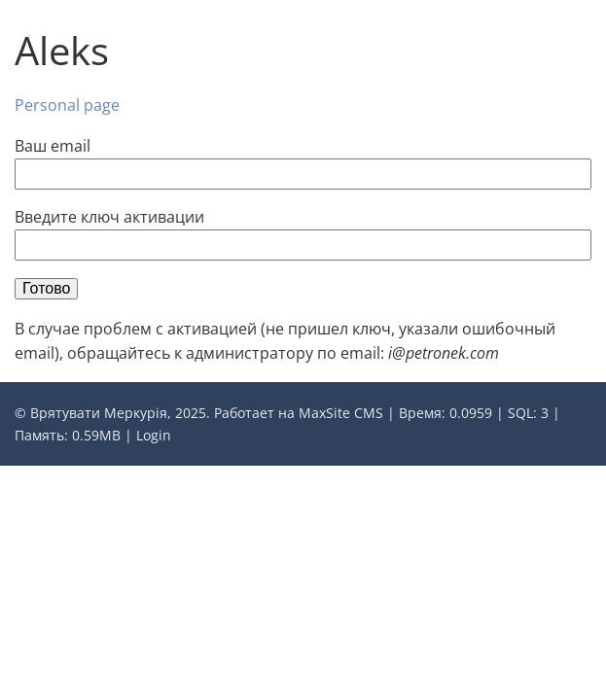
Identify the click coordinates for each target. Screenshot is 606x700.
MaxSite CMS (341, 413)
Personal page (67, 105)
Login (154, 435)
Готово (46, 288)
